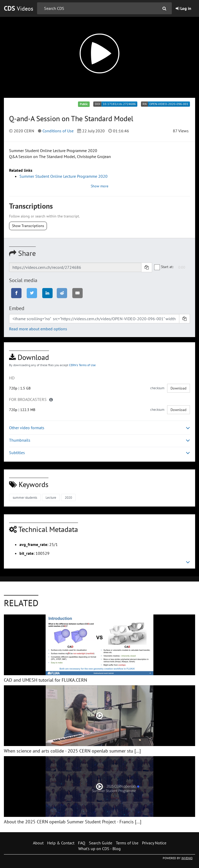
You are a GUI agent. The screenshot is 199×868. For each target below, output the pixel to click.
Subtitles (99, 453)
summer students (25, 498)
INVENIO (187, 858)
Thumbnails (99, 440)
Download (179, 388)
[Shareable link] (75, 267)
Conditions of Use (58, 131)
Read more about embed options (38, 329)
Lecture (51, 498)
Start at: (164, 267)
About (38, 843)
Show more (99, 186)
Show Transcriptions (28, 226)
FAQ (82, 843)
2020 (68, 498)
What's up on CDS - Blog (99, 849)
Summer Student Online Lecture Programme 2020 (63, 176)
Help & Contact (61, 843)
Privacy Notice (154, 843)
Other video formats (99, 428)
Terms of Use (127, 843)
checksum (157, 388)
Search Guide (101, 843)
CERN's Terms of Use (82, 365)
